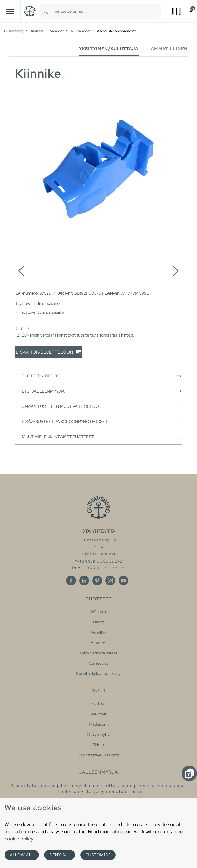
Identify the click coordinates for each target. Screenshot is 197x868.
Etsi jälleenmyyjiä (102, 391)
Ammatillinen (169, 49)
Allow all (22, 855)
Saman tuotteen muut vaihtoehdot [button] (102, 406)
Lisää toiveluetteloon (48, 352)
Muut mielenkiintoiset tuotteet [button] (102, 437)
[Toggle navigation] (10, 11)
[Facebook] (71, 581)
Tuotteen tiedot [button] (102, 376)
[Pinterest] (97, 581)
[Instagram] (110, 581)
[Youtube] (123, 581)
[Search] (46, 11)
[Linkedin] (84, 581)
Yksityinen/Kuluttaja (109, 49)
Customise (98, 855)
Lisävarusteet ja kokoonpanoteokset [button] (102, 421)
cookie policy (19, 839)
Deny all (60, 855)
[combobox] (106, 11)
